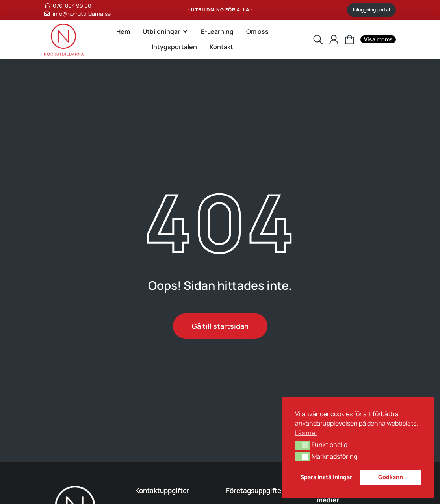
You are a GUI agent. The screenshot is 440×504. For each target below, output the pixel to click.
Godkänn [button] (391, 477)
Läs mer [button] (306, 433)
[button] (302, 445)
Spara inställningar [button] (326, 477)
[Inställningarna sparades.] (350, 40)
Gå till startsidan (220, 326)
